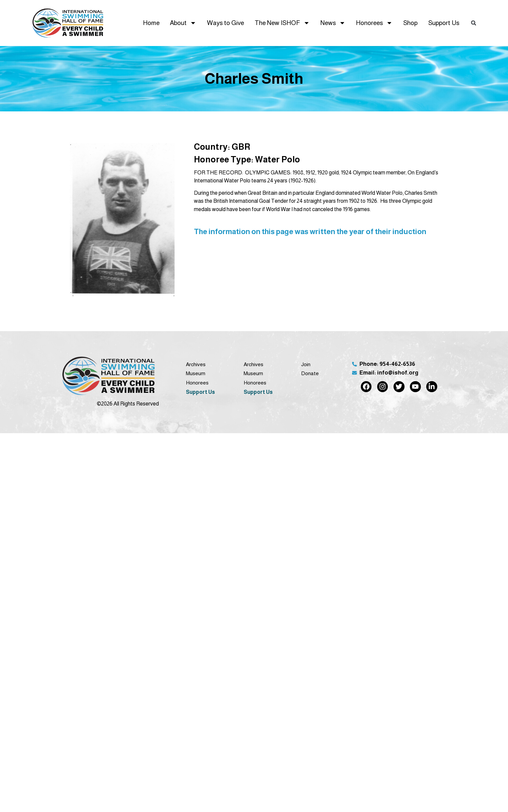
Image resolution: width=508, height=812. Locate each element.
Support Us (444, 23)
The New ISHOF (282, 23)
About (183, 23)
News (333, 23)
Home (151, 23)
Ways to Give (225, 23)
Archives (196, 364)
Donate (310, 373)
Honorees (374, 23)
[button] (474, 23)
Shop (410, 23)
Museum (196, 373)
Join (306, 364)
